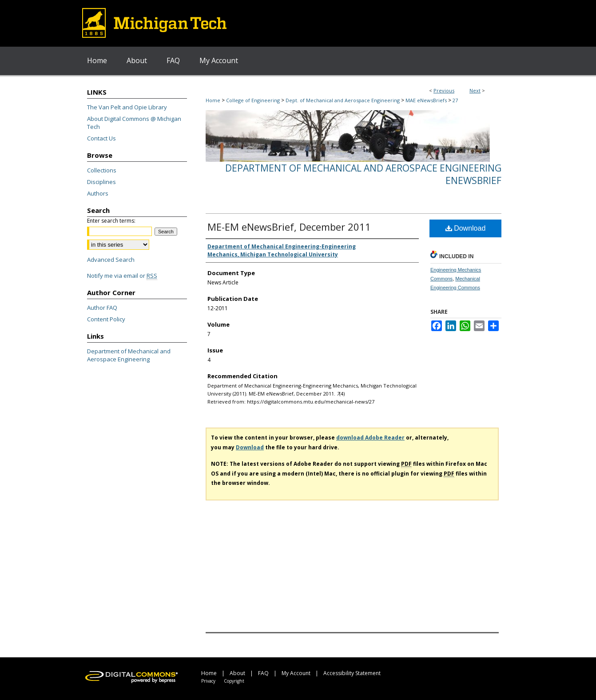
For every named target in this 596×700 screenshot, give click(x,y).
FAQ (263, 673)
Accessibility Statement (352, 673)
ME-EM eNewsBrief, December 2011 (289, 227)
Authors (98, 193)
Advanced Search (111, 260)
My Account (296, 673)
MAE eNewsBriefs (426, 100)
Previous (444, 90)
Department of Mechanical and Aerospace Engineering (129, 355)
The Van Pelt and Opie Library (127, 107)
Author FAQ (102, 308)
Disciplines (101, 182)
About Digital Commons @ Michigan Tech (134, 123)
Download (466, 228)
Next (475, 90)
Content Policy (106, 319)
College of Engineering (253, 100)
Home (213, 100)
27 (455, 100)
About (237, 673)
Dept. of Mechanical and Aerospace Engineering (343, 100)
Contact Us (101, 138)
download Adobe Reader (370, 438)
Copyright (234, 681)
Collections (102, 170)
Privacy (208, 681)
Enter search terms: (111, 221)
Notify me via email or (122, 276)
